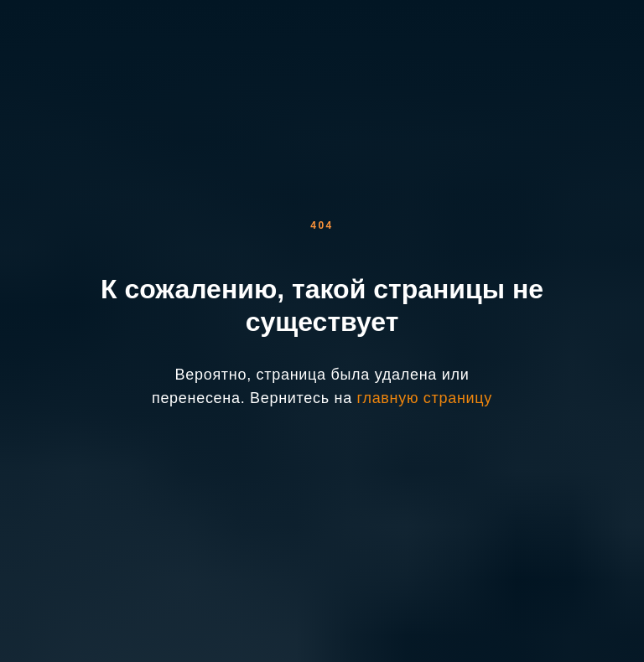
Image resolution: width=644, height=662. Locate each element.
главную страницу (425, 398)
